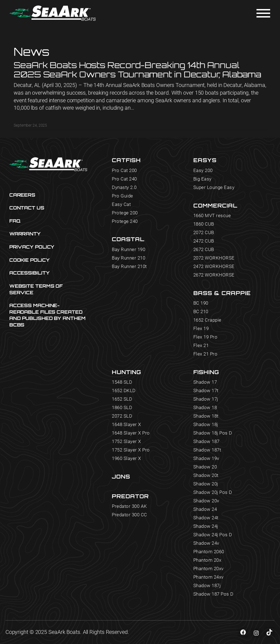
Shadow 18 (205, 408)
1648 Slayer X (126, 425)
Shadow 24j (206, 526)
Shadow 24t (206, 518)
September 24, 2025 (30, 125)
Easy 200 (203, 171)
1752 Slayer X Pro (131, 450)
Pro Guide (122, 196)
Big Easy (202, 179)
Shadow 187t (207, 450)
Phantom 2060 (209, 552)
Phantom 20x (207, 560)
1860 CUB (204, 224)
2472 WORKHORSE (214, 266)
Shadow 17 (205, 382)
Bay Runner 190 (129, 250)
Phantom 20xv (208, 569)
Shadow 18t (206, 416)
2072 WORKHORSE (214, 258)
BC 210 (201, 312)
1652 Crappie (207, 320)
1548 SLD (122, 382)
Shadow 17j (206, 399)
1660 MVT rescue (212, 216)
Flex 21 (201, 346)
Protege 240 (125, 221)
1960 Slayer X (126, 458)
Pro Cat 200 (124, 171)
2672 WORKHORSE (214, 275)
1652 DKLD (124, 391)
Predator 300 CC (129, 515)
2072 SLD (122, 416)
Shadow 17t (206, 391)
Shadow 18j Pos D (213, 433)
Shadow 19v (206, 458)
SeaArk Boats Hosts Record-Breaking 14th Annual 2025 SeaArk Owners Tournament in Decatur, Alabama (138, 70)
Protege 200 (125, 213)
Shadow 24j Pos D (213, 535)
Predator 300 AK (129, 506)
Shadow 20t (206, 475)
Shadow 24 (205, 509)
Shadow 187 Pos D (213, 594)
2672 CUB (204, 250)
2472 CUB (204, 241)
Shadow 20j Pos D (213, 492)
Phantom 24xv (208, 577)
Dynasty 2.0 (124, 187)
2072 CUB (204, 233)
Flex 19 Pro (205, 337)
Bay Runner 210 (129, 258)
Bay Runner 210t (129, 266)
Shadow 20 (205, 467)
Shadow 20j (206, 484)
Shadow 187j (207, 586)
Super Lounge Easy (214, 187)
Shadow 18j (206, 425)
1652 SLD (122, 399)
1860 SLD (122, 408)
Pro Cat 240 (124, 179)
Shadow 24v (206, 543)
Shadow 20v (206, 501)
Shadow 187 (206, 442)
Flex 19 (201, 329)
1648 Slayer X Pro (131, 433)
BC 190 (201, 303)
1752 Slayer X (126, 442)
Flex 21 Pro (205, 354)
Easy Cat (121, 204)
